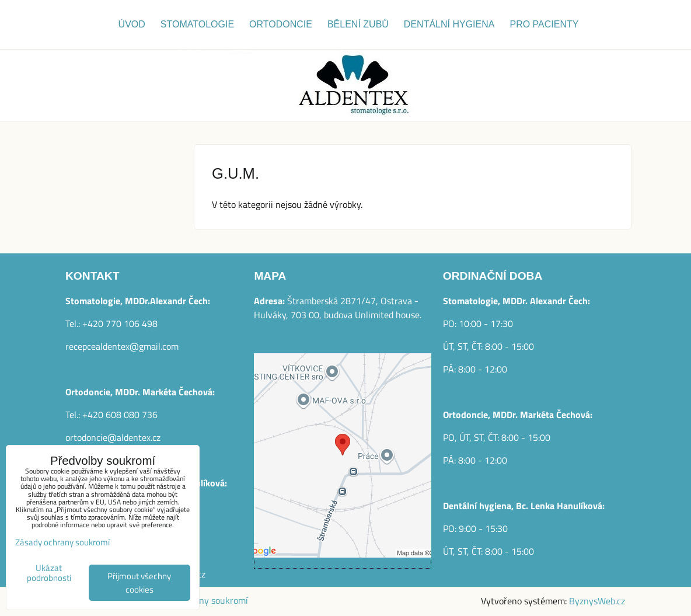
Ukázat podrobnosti (49, 573)
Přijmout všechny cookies (139, 583)
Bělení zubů (358, 24)
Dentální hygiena (449, 24)
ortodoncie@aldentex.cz (113, 437)
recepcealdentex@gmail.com (122, 346)
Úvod (132, 24)
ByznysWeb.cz (597, 601)
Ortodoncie (281, 24)
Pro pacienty (544, 24)
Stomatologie (197, 24)
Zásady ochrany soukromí (62, 542)
